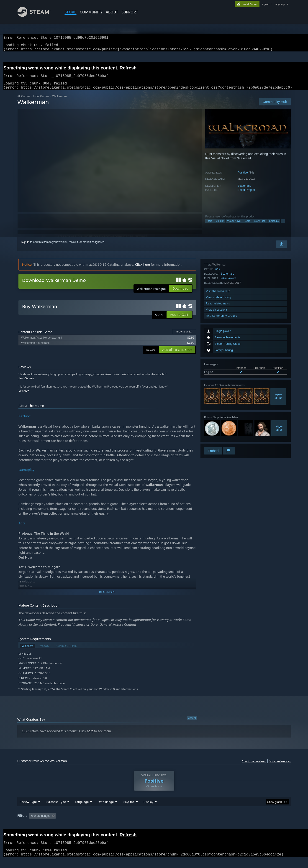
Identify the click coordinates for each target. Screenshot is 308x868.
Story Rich (260, 226)
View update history (219, 422)
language (280, 4)
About (112, 12)
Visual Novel (234, 226)
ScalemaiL (244, 191)
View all (192, 723)
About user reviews (254, 767)
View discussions (217, 434)
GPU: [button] (231, 825)
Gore (247, 226)
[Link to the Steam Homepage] (37, 16)
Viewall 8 (279, 368)
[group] (154, 825)
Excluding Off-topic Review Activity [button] (86, 825)
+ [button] (283, 226)
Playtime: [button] (122, 825)
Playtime (129, 810)
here (90, 737)
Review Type (28, 810)
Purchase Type (56, 810)
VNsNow (24, 396)
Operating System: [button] (192, 825)
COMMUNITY (91, 12)
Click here (142, 270)
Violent (220, 226)
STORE (71, 12)
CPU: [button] (216, 825)
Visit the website (218, 416)
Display (148, 810)
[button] (179, 320)
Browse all (184, 337)
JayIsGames (26, 384)
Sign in (25, 248)
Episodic (274, 226)
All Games (24, 102)
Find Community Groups (221, 440)
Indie (210, 226)
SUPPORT (130, 12)
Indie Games (41, 102)
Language (82, 810)
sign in (266, 4)
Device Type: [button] (251, 825)
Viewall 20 (278, 336)
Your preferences (280, 767)
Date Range (106, 810)
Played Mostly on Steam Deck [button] (154, 825)
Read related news (218, 428)
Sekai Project (246, 195)
